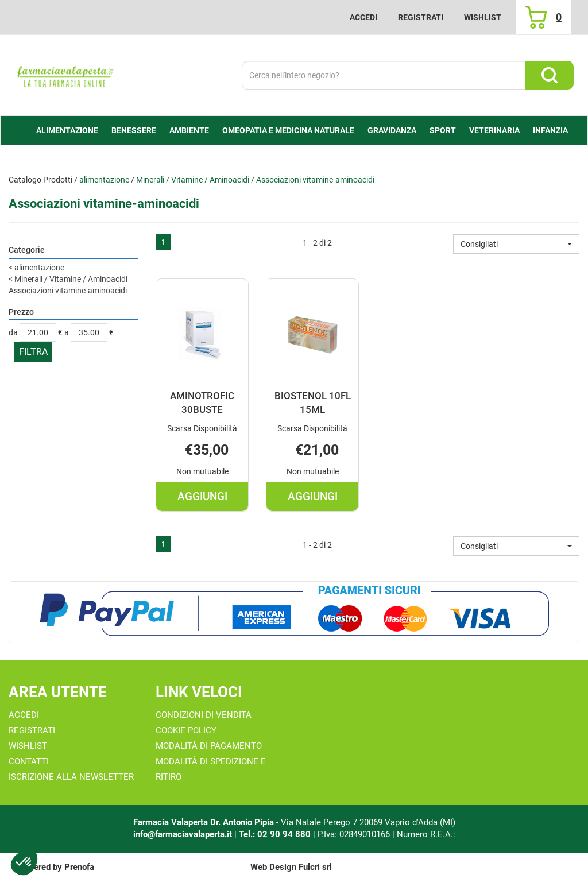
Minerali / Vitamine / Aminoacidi (193, 180)
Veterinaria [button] (494, 130)
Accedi (363, 17)
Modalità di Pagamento (209, 746)
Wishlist (483, 17)
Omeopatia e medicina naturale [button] (288, 130)
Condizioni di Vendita (204, 715)
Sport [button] (443, 130)
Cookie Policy (186, 730)
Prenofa (79, 867)
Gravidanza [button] (392, 130)
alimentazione (104, 180)
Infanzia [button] (550, 130)
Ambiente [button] (189, 130)
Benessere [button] (134, 130)
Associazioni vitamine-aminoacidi (68, 291)
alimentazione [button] (67, 130)
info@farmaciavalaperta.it (183, 834)
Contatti (29, 761)
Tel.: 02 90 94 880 (276, 834)
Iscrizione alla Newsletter (71, 777)
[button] (516, 244)
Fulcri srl (315, 867)
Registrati (421, 17)
